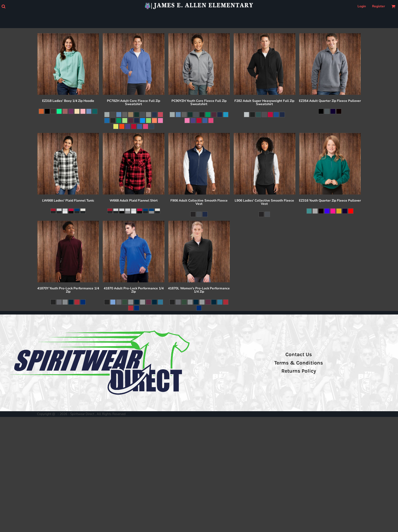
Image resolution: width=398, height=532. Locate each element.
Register (379, 6)
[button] (3, 6)
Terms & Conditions (299, 363)
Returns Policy (299, 371)
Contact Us (299, 354)
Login (362, 6)
